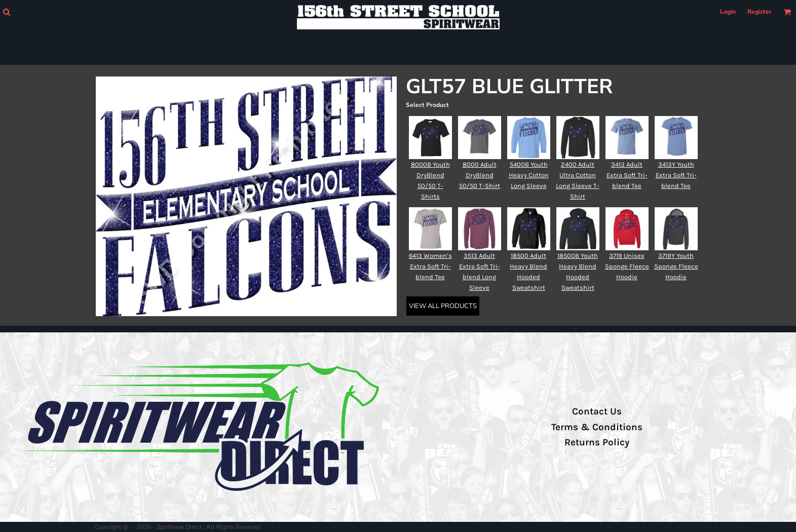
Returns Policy (597, 442)
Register (760, 12)
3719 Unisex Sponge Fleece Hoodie (627, 266)
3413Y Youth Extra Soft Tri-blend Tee (676, 175)
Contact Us (597, 411)
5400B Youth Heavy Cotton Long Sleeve (529, 175)
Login (728, 12)
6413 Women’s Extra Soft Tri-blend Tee (430, 266)
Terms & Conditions (597, 427)
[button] (6, 12)
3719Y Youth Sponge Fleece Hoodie (676, 266)
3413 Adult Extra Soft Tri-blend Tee (627, 175)
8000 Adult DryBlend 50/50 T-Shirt (480, 175)
